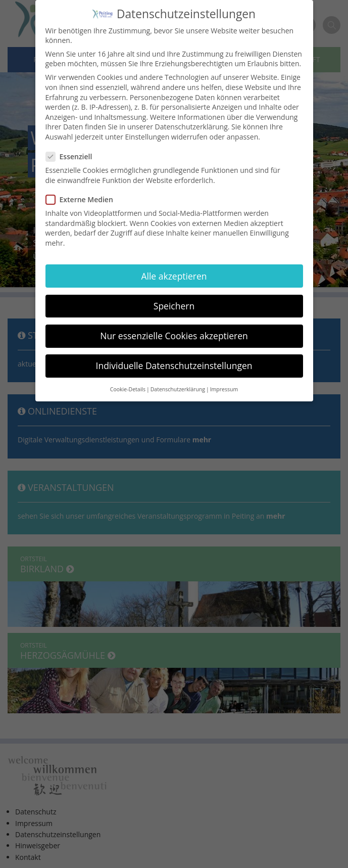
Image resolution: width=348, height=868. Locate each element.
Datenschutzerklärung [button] (178, 380)
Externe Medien (83, 190)
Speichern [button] (174, 296)
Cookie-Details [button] (128, 380)
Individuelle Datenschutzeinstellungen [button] (174, 356)
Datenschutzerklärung (191, 117)
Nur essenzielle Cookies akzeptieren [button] (174, 326)
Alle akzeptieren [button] (174, 266)
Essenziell (72, 147)
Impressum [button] (224, 380)
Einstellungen (147, 127)
